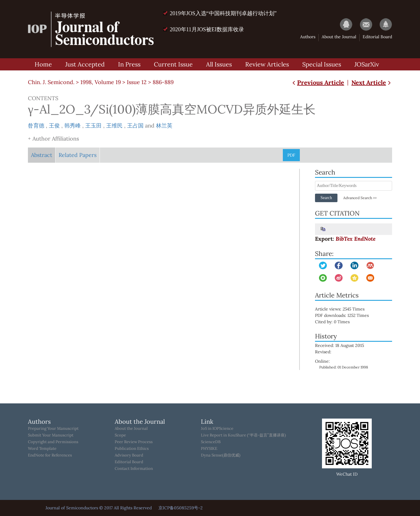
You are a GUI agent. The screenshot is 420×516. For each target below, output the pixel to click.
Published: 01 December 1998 (344, 367)
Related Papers (78, 155)
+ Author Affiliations (53, 139)
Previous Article (318, 82)
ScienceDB (211, 442)
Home (43, 64)
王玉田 (93, 126)
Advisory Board (129, 455)
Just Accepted (85, 64)
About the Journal (339, 37)
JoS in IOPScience (217, 429)
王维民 (114, 126)
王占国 (135, 126)
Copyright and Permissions (53, 442)
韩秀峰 (73, 126)
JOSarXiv (367, 64)
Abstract (42, 155)
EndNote (365, 239)
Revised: (323, 352)
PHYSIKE (209, 449)
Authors (308, 37)
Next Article (372, 82)
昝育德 (36, 126)
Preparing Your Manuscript (53, 429)
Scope (120, 435)
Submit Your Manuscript (51, 435)
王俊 (54, 126)
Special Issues (322, 64)
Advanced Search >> (360, 198)
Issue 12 (137, 82)
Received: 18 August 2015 (340, 345)
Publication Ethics (132, 449)
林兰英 (164, 126)
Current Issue (173, 64)
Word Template (42, 449)
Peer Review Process (134, 442)
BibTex (344, 239)
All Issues (219, 64)
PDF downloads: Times (346, 315)
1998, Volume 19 (101, 82)
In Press (129, 64)
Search (326, 198)
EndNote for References (50, 455)
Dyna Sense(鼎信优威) (221, 455)
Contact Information (134, 469)
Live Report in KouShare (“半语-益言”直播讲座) (243, 435)
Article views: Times (344, 309)
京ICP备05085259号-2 (181, 508)
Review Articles (267, 64)
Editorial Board (377, 37)
